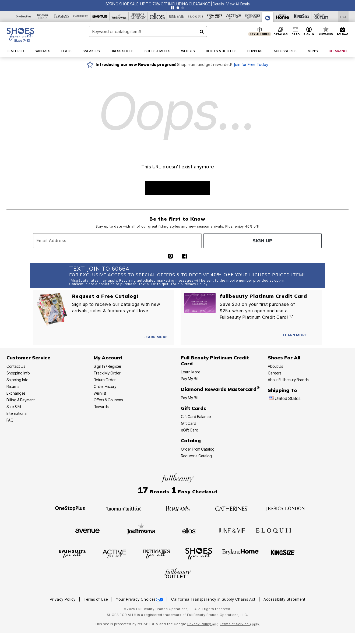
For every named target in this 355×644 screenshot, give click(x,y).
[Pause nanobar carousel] (172, 8)
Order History (105, 386)
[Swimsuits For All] (215, 16)
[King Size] (302, 16)
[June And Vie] (176, 16)
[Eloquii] (196, 16)
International (17, 413)
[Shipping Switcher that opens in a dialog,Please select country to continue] (343, 17)
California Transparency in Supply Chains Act (214, 599)
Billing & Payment (21, 400)
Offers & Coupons (108, 400)
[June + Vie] (231, 530)
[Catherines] (231, 508)
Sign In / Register (108, 366)
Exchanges (16, 393)
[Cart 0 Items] (343, 31)
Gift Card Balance (196, 417)
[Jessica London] (138, 16)
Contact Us (16, 366)
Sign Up (263, 241)
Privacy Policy (63, 599)
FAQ (10, 420)
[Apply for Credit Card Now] (315, 336)
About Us (275, 366)
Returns (13, 386)
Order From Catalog (198, 449)
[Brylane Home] (283, 16)
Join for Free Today (251, 65)
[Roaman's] (62, 16)
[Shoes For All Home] (20, 35)
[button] (218, 4)
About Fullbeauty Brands (288, 380)
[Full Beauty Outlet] (321, 16)
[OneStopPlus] (24, 16)
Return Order (105, 380)
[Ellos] (157, 16)
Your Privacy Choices (140, 599)
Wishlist (100, 393)
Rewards (101, 407)
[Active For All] (234, 16)
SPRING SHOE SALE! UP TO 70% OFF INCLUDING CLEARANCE (158, 4)
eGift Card (190, 430)
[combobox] (148, 31)
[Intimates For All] (253, 16)
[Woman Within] (43, 16)
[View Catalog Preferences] (156, 337)
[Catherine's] (81, 16)
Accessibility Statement (284, 599)
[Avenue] (100, 16)
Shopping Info (18, 373)
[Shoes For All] (268, 17)
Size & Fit (14, 407)
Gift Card (189, 423)
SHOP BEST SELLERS (177, 188)
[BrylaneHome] (241, 554)
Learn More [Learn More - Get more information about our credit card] (191, 372)
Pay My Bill (190, 379)
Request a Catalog (196, 456)
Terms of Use (96, 599)
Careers (275, 373)
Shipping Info (17, 380)
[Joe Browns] (119, 16)
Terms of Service (235, 624)
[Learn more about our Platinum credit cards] (295, 335)
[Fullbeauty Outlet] (178, 574)
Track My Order (107, 373)
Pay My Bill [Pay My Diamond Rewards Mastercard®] (190, 398)
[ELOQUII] (274, 530)
